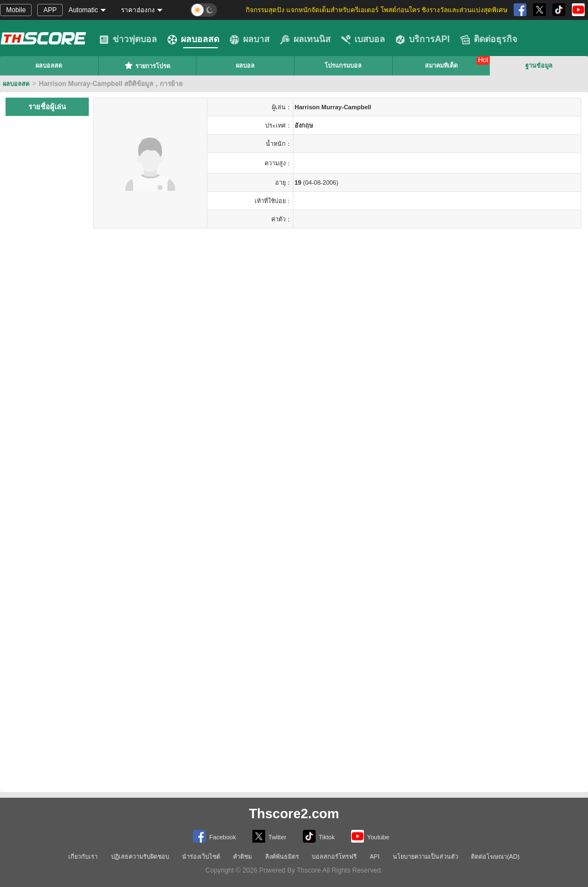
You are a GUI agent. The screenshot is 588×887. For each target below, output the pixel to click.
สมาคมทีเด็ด (441, 65)
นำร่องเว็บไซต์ (201, 856)
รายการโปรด (147, 65)
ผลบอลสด (193, 39)
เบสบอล (363, 39)
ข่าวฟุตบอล (128, 39)
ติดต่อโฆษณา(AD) (495, 856)
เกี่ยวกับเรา (83, 856)
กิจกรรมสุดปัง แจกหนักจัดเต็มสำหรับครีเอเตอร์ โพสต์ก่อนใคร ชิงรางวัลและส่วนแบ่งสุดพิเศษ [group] (377, 10)
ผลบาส (250, 39)
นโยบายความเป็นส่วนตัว (425, 856)
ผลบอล (245, 65)
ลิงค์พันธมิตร (282, 856)
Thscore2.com (294, 813)
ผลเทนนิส (305, 39)
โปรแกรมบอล (343, 65)
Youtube (370, 836)
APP (50, 10)
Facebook (214, 836)
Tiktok (319, 836)
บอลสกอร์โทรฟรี (334, 856)
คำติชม (242, 856)
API (375, 856)
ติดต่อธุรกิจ (489, 39)
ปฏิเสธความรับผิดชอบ (140, 856)
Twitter (269, 836)
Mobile (16, 10)
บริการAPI (423, 39)
